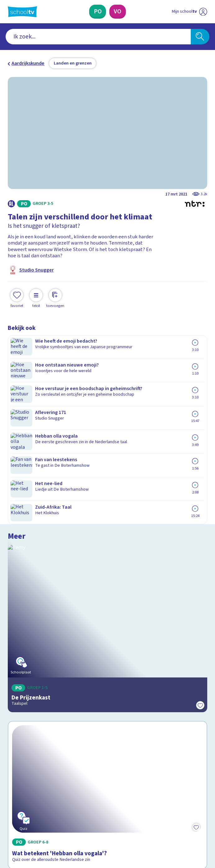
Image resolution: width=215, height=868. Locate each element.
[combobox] (98, 37)
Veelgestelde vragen (36, 699)
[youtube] (52, 814)
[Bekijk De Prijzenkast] (107, 403)
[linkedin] (38, 814)
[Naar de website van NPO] (203, 11)
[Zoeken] (200, 37)
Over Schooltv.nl (30, 708)
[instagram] (25, 814)
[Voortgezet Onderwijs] (118, 12)
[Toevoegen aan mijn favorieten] (17, 297)
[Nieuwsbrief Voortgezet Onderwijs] (141, 764)
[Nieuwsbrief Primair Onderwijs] (74, 764)
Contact (18, 690)
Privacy (18, 717)
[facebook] (11, 814)
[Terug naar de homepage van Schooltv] (22, 12)
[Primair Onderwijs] (98, 12)
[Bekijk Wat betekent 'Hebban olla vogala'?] (107, 525)
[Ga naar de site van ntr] (184, 830)
